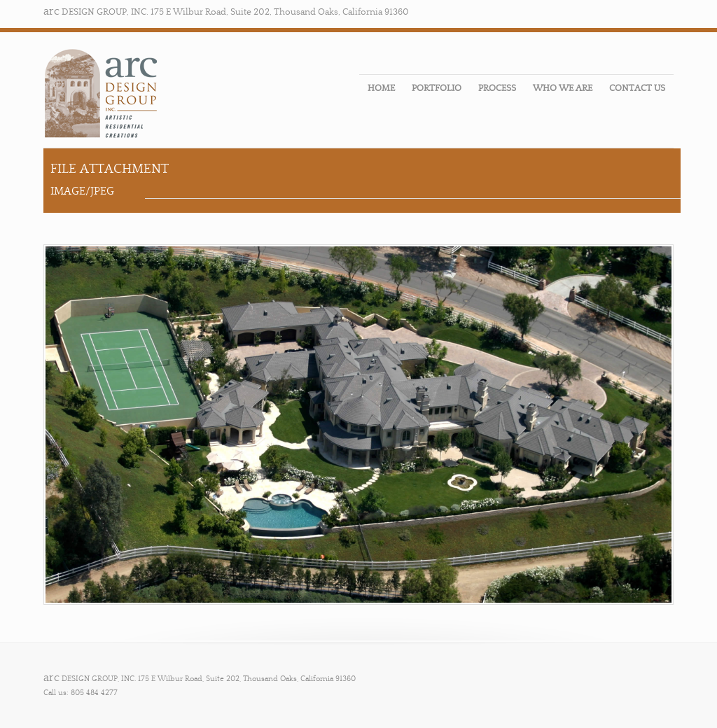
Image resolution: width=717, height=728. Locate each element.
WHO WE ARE (563, 88)
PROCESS (497, 88)
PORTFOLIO (437, 88)
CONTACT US (637, 88)
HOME (381, 88)
